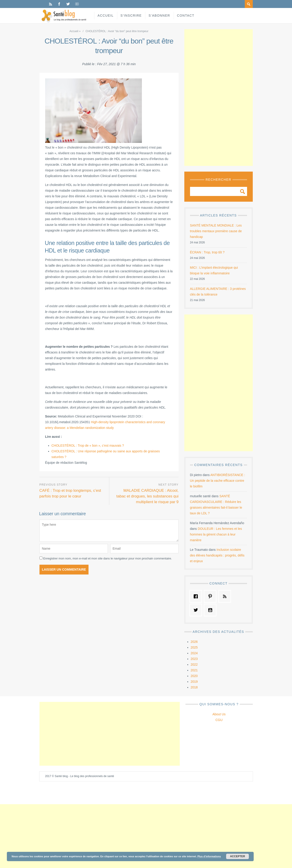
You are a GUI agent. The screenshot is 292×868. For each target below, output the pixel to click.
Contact (186, 15)
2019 (194, 682)
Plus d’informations (209, 856)
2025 (194, 647)
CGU (219, 720)
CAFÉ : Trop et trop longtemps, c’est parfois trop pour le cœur (70, 493)
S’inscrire (131, 15)
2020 (194, 676)
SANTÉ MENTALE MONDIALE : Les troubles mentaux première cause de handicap (216, 231)
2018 (194, 687)
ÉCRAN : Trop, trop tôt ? (207, 252)
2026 (194, 642)
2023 (194, 659)
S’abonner (159, 15)
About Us (219, 714)
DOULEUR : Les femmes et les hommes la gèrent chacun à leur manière (216, 534)
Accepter (237, 856)
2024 (194, 653)
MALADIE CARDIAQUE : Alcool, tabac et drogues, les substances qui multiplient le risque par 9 (147, 496)
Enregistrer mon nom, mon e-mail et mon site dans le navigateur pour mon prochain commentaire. (107, 558)
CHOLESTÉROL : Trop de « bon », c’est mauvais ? (88, 446)
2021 (194, 670)
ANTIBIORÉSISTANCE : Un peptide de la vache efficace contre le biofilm (218, 481)
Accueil (106, 15)
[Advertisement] (219, 98)
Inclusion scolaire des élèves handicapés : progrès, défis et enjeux (217, 555)
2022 (194, 665)
